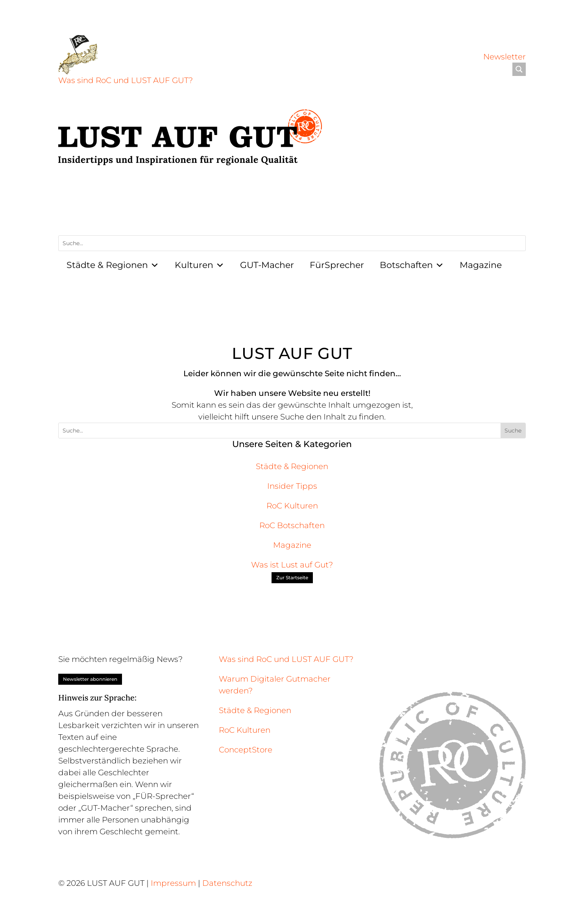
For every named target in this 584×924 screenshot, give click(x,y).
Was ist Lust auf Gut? (292, 565)
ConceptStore (246, 750)
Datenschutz (227, 883)
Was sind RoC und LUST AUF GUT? (126, 80)
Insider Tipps (292, 486)
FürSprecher (337, 265)
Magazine (481, 265)
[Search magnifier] (519, 69)
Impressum (173, 883)
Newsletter (505, 57)
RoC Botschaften (292, 525)
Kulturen (200, 265)
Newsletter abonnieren (90, 679)
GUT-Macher (267, 265)
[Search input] (404, 69)
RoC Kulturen (292, 506)
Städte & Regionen (113, 265)
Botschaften (412, 265)
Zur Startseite (292, 577)
